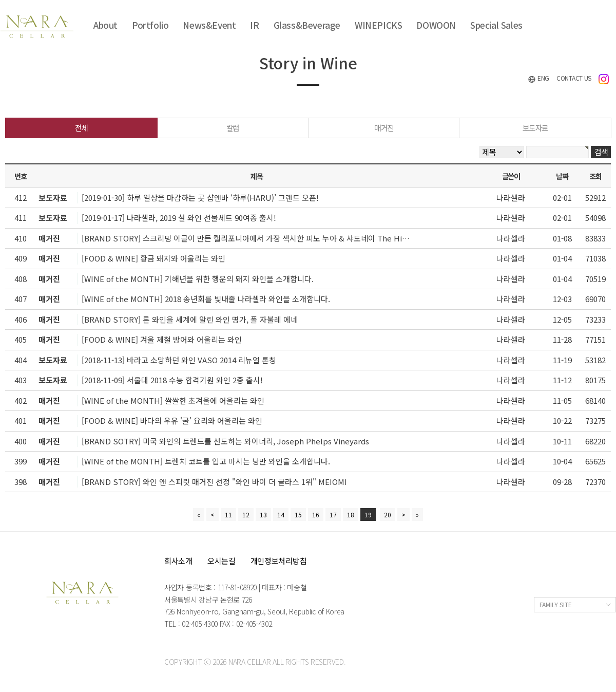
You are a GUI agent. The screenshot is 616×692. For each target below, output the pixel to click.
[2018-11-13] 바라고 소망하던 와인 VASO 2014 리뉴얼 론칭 (179, 360)
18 (351, 515)
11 (228, 515)
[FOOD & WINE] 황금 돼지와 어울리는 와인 (153, 258)
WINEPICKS (378, 25)
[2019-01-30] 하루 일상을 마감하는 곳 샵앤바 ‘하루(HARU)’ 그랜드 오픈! (200, 198)
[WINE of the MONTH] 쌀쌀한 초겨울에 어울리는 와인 (173, 400)
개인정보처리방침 (279, 561)
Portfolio (150, 25)
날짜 (562, 176)
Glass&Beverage (307, 25)
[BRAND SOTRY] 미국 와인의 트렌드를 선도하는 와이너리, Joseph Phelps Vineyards (225, 441)
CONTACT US (574, 78)
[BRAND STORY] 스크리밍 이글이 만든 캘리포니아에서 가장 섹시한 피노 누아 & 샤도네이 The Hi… (246, 238)
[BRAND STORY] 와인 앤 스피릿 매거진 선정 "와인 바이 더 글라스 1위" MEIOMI (214, 482)
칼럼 (233, 128)
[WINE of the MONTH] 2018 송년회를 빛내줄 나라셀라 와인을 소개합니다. (206, 299)
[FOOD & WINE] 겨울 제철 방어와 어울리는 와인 (162, 339)
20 (388, 515)
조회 (595, 176)
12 (246, 515)
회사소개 (178, 561)
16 (316, 515)
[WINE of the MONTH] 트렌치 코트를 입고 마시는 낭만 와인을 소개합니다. (206, 461)
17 (333, 515)
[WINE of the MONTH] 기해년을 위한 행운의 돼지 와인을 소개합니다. (198, 279)
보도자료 (535, 128)
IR (254, 25)
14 (281, 515)
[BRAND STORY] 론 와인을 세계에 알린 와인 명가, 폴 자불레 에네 (190, 319)
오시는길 (222, 561)
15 (298, 515)
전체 (81, 128)
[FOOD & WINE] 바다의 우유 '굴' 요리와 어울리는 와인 (172, 420)
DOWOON (436, 25)
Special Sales (496, 25)
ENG (538, 78)
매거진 (384, 128)
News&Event (209, 25)
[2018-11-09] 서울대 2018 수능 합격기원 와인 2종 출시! (172, 380)
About (105, 25)
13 (263, 515)
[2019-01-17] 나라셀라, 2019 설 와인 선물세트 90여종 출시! (179, 218)
